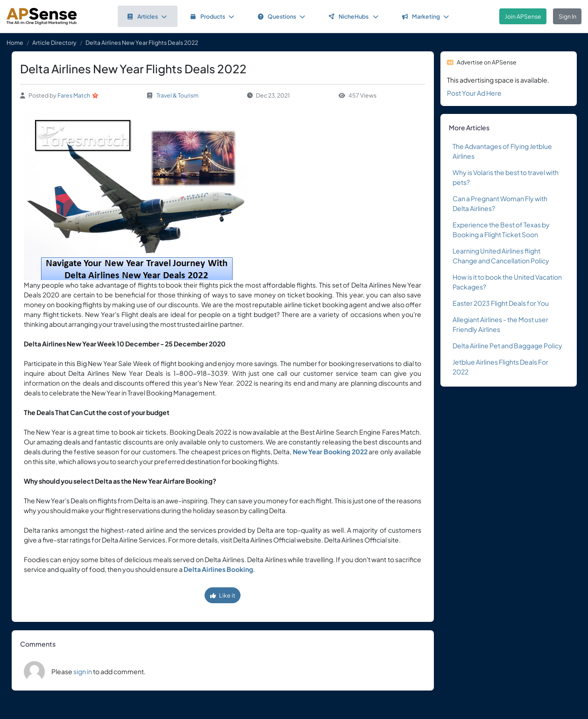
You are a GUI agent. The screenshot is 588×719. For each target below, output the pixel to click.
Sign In (567, 16)
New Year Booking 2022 (330, 451)
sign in (83, 671)
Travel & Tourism (177, 95)
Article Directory (54, 42)
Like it (223, 595)
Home (15, 42)
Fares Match (74, 95)
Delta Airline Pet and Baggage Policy (507, 345)
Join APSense (523, 16)
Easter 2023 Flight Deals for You (501, 303)
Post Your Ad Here (474, 93)
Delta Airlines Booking (218, 569)
